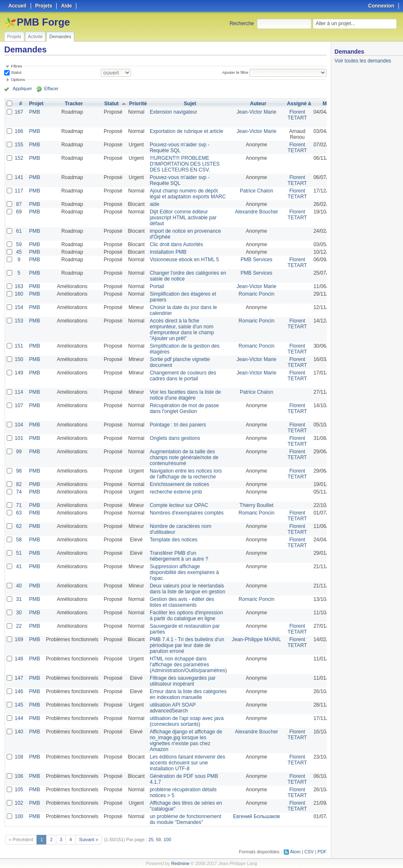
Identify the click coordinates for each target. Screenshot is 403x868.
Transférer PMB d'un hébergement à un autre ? (178, 556)
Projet (36, 104)
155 (19, 145)
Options (18, 79)
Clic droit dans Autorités (176, 244)
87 (19, 204)
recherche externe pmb (175, 492)
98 (19, 471)
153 (19, 321)
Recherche (242, 23)
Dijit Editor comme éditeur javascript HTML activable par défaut (183, 218)
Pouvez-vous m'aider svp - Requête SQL (179, 148)
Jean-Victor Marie (255, 112)
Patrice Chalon (255, 191)
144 (19, 718)
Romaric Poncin (255, 294)
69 (19, 212)
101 (19, 438)
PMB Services (255, 260)
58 (19, 540)
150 (19, 359)
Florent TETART (296, 115)
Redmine (180, 863)
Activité (35, 36)
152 (19, 158)
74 (19, 492)
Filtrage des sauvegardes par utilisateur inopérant (182, 681)
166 (19, 131)
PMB (34, 112)
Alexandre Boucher (255, 212)
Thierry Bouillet (255, 505)
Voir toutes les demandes (363, 61)
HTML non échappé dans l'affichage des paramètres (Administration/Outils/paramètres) (188, 665)
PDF (322, 852)
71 (19, 505)
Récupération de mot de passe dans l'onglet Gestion (184, 408)
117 (19, 191)
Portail (157, 286)
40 (19, 586)
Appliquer (22, 89)
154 (19, 307)
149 (19, 373)
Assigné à (297, 104)
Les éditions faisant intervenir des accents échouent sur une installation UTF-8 (187, 763)
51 (19, 553)
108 (19, 757)
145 (19, 705)
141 (19, 177)
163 (19, 286)
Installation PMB (168, 252)
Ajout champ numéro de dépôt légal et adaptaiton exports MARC (187, 194)
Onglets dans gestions (174, 438)
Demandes (60, 36)
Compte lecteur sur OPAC (178, 505)
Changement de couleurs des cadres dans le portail (182, 376)
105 (19, 790)
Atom (295, 852)
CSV (309, 852)
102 (19, 803)
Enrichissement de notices (179, 484)
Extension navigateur (173, 112)
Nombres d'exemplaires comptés (186, 513)
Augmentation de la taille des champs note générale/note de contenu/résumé (183, 457)
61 (19, 231)
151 (19, 346)
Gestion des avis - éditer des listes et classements (181, 602)
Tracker (74, 104)
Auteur (257, 104)
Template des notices (173, 540)
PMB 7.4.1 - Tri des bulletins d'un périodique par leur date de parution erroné (186, 645)
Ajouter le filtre (235, 72)
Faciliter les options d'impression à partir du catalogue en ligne (186, 616)
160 (19, 294)
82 (19, 484)
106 (19, 776)
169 (19, 639)
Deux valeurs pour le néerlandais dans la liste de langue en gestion (187, 589)
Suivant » (88, 839)
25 (151, 839)
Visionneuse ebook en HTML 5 (184, 260)
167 (19, 112)
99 (19, 452)
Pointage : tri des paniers (177, 425)
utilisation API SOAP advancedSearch (172, 708)
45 (19, 252)
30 (19, 613)
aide (154, 204)
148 (19, 659)
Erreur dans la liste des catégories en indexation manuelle (187, 694)
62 (19, 526)
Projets (14, 36)
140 (19, 732)
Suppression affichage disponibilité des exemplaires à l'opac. (184, 572)
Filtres (16, 66)
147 (19, 678)
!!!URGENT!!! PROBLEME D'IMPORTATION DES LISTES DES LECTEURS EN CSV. (184, 164)
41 (19, 567)
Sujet (189, 104)
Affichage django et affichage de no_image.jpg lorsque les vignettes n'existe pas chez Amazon (185, 741)
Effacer (51, 89)
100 (19, 816)
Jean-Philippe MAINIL (255, 639)
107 (19, 405)
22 (19, 626)
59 (19, 244)
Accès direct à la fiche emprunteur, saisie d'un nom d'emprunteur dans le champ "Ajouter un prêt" (181, 330)
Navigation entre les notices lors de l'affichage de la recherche (185, 474)
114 (19, 392)
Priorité (138, 104)
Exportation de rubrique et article (186, 131)
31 (19, 599)
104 (19, 425)
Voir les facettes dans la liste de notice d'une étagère (185, 395)
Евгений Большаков (255, 816)
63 (19, 513)
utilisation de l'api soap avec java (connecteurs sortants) (186, 721)
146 (19, 691)
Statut (16, 72)
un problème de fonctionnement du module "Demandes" (185, 819)
